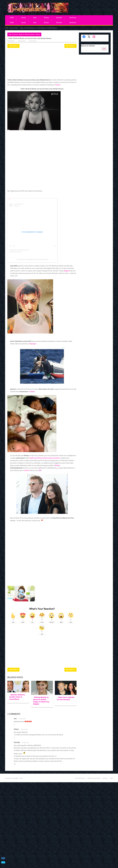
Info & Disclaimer (80, 820)
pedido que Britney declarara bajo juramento (44, 458)
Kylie (35, 18)
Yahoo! (58, 85)
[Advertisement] (42, 63)
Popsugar (33, 344)
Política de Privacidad (94, 820)
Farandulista (11, 41)
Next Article (70, 46)
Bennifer (59, 18)
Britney (46, 18)
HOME (12, 18)
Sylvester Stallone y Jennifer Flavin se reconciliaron (17, 697)
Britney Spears (30, 34)
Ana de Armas (13, 34)
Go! (104, 49)
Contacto (105, 820)
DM (40, 470)
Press (111, 820)
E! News (32, 392)
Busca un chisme (88, 46)
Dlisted (57, 465)
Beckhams (73, 18)
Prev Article (14, 46)
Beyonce (21, 34)
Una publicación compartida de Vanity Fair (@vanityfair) (32, 259)
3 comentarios (33, 41)
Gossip (23, 18)
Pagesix (67, 271)
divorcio (27, 470)
